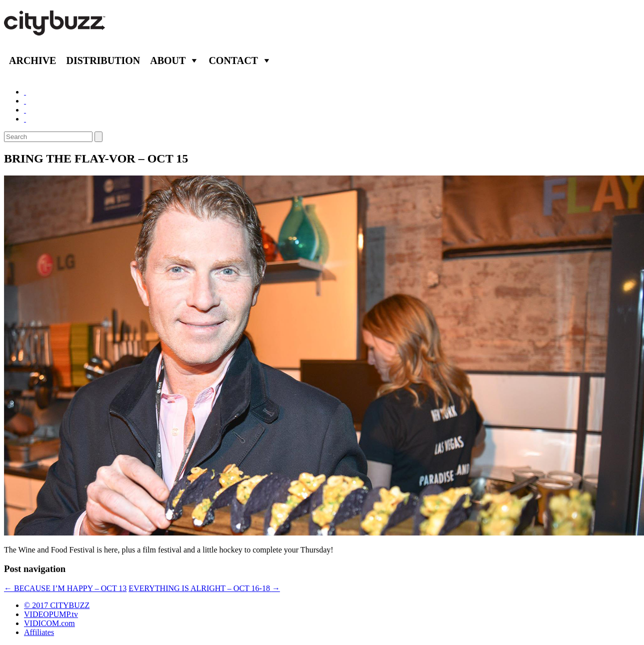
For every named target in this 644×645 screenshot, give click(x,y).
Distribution (103, 60)
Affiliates (39, 632)
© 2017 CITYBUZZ (57, 605)
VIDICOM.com (49, 623)
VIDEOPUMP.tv (51, 614)
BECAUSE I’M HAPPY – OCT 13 (65, 588)
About (168, 60)
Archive (32, 60)
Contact (233, 60)
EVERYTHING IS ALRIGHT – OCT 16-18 (204, 588)
